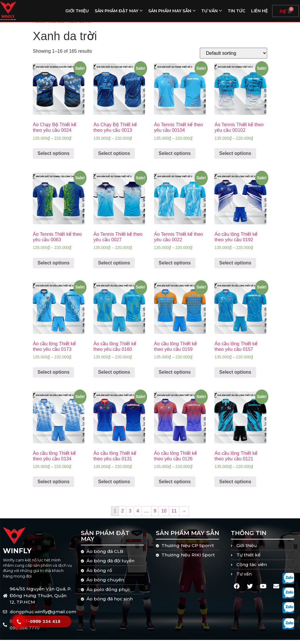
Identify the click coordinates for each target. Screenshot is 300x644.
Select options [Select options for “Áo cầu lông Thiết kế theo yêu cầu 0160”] (114, 376)
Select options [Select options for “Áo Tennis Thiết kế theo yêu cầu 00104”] (175, 157)
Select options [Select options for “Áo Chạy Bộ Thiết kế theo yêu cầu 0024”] (53, 157)
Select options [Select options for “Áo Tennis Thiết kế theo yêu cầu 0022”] (175, 267)
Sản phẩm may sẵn (170, 11)
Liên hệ (259, 11)
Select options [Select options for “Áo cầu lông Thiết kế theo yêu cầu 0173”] (53, 376)
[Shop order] (233, 57)
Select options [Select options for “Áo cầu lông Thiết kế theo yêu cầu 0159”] (175, 376)
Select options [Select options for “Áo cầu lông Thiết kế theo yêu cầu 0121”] (235, 486)
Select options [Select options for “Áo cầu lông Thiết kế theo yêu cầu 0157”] (235, 376)
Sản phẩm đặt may (116, 11)
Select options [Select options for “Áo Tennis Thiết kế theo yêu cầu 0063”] (53, 267)
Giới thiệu (77, 11)
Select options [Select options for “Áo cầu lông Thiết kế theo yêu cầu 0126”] (175, 486)
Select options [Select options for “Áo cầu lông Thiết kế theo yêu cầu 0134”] (53, 486)
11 (174, 515)
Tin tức (236, 11)
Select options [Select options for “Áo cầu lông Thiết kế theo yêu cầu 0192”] (235, 267)
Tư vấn (209, 11)
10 (164, 515)
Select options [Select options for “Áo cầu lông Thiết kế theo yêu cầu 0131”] (114, 486)
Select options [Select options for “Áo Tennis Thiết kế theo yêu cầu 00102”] (235, 157)
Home (39, 25)
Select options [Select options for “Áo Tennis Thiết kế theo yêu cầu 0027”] (114, 267)
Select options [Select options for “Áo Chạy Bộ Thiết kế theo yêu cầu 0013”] (114, 157)
